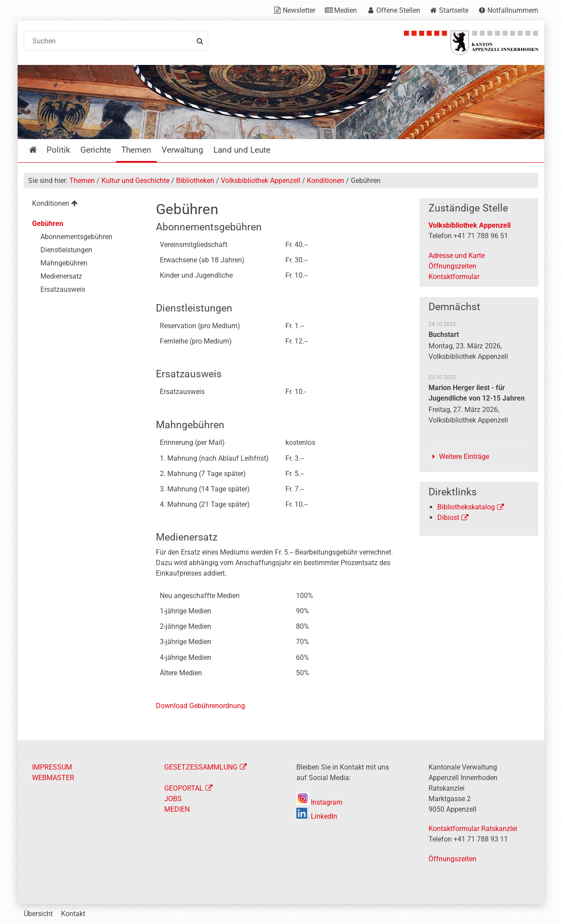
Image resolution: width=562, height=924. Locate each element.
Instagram (319, 802)
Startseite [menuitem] (39, 150)
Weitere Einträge (464, 457)
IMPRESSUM (52, 767)
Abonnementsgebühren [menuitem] (76, 237)
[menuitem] (83, 205)
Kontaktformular (454, 277)
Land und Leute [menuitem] (242, 150)
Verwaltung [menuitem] (182, 150)
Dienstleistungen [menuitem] (66, 250)
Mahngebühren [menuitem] (64, 263)
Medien (346, 10)
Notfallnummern (513, 10)
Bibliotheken (195, 181)
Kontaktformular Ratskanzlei (473, 829)
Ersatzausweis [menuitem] (63, 289)
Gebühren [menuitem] (48, 224)
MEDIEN (177, 809)
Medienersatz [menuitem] (61, 276)
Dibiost (448, 518)
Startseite (454, 10)
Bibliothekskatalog (466, 507)
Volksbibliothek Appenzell (261, 181)
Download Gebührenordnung (200, 706)
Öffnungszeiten (452, 266)
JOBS (173, 799)
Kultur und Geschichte (135, 181)
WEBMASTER (53, 778)
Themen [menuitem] (136, 150)
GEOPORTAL (184, 788)
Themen (82, 181)
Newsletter (299, 10)
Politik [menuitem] (58, 150)
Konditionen (326, 181)
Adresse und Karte (457, 256)
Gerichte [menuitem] (96, 150)
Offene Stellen (398, 10)
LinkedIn (317, 816)
